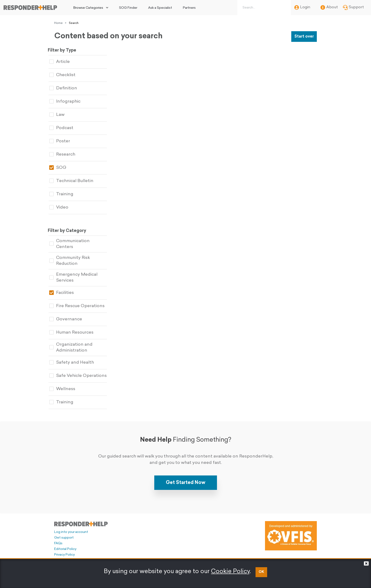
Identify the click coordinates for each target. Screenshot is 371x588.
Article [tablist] (66, 61)
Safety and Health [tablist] (78, 358)
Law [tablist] (63, 114)
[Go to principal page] (30, 8)
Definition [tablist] (70, 88)
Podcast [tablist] (68, 128)
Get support (64, 533)
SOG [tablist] (64, 167)
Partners (189, 8)
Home (58, 23)
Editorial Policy (65, 545)
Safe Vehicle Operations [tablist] (84, 372)
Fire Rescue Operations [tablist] (83, 302)
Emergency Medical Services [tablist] (80, 274)
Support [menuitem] (353, 8)
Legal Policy (63, 556)
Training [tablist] (68, 194)
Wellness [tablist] (69, 385)
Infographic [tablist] (71, 101)
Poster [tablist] (66, 141)
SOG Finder (128, 8)
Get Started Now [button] (186, 478)
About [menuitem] (329, 8)
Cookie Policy (230, 572)
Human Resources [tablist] (78, 328)
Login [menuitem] (302, 8)
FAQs (58, 539)
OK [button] (261, 572)
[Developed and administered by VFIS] (291, 531)
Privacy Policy (64, 550)
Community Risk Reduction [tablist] (76, 257)
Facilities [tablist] (68, 289)
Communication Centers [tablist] (85, 242)
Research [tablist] (69, 154)
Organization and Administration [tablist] (77, 343)
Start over (304, 37)
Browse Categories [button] (88, 8)
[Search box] (263, 8)
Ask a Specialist (160, 8)
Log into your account (71, 528)
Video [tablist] (65, 207)
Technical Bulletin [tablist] (78, 181)
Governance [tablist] (72, 315)
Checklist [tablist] (69, 75)
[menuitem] (91, 8)
